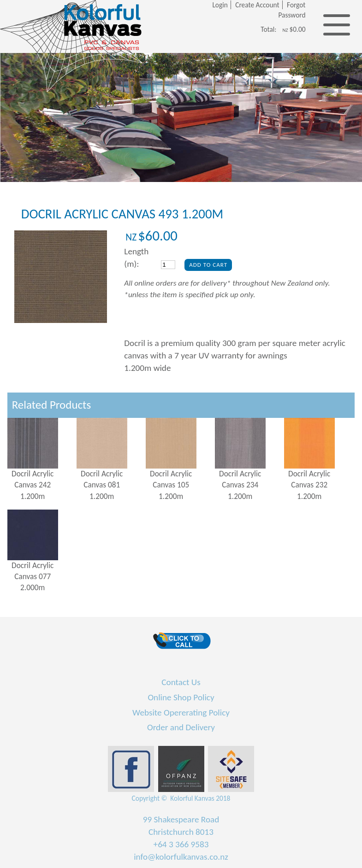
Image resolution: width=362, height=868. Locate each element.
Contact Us (181, 682)
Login (220, 5)
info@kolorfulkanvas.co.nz (181, 857)
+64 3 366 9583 (181, 844)
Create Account (257, 5)
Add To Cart (208, 265)
